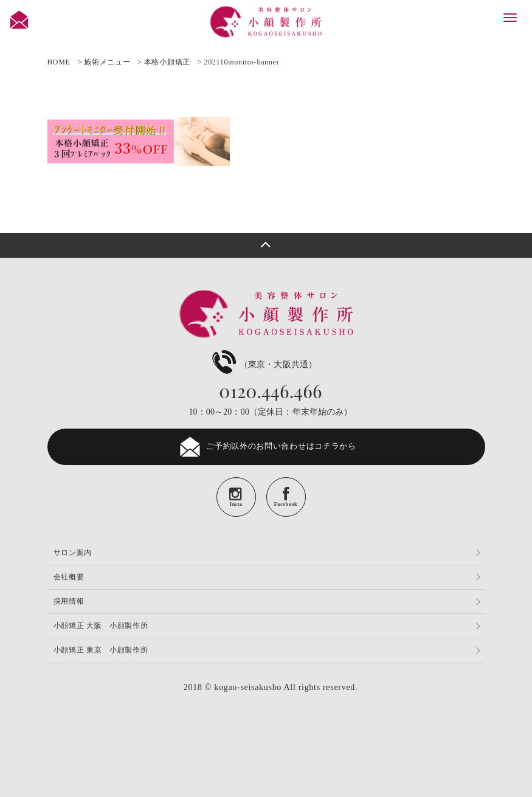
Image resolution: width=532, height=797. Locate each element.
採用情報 (69, 601)
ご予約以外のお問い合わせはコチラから (266, 447)
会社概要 (69, 577)
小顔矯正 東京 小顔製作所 (101, 650)
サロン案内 (73, 553)
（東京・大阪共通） (263, 364)
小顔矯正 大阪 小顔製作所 (101, 626)
